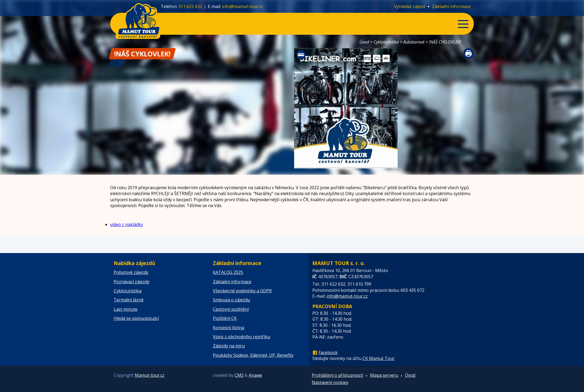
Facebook (328, 352)
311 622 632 (190, 6)
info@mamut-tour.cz (243, 6)
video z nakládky (127, 224)
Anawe (255, 375)
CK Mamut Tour (379, 358)
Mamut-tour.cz (150, 375)
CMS (239, 375)
